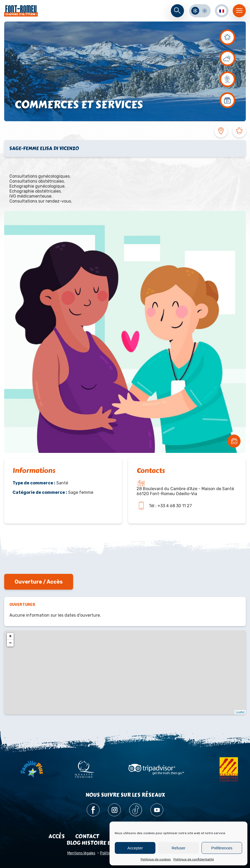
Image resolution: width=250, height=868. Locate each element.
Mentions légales (81, 853)
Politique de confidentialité (194, 859)
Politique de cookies (156, 859)
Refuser (179, 848)
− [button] (10, 643)
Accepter (135, 848)
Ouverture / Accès (39, 582)
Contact (87, 836)
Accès (57, 836)
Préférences (222, 848)
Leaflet (240, 712)
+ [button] (10, 636)
